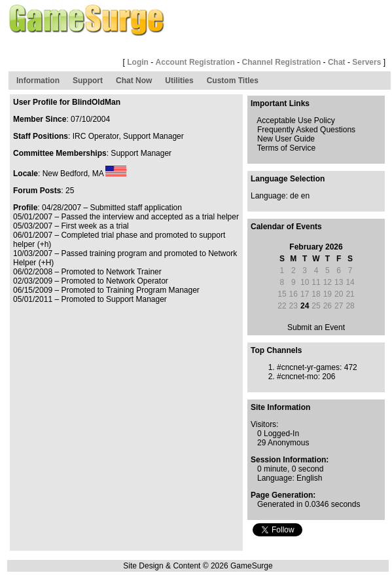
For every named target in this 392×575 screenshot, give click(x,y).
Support (88, 81)
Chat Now (134, 81)
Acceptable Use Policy (295, 121)
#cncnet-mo (297, 377)
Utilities (179, 81)
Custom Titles (233, 81)
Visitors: (264, 424)
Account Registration (195, 62)
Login (138, 62)
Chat (337, 62)
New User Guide (286, 139)
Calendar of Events (286, 227)
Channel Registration (282, 62)
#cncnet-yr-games (308, 367)
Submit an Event (316, 327)
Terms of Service (286, 148)
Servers (366, 62)
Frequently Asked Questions (306, 130)
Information (38, 81)
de (294, 196)
